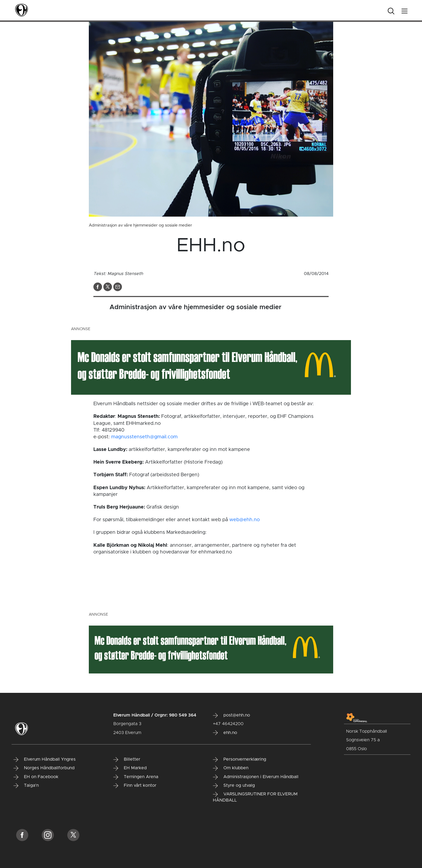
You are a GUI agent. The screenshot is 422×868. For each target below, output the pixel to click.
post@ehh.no (231, 715)
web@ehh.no (245, 520)
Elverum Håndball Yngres (45, 760)
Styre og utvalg (234, 786)
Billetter (127, 760)
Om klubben (231, 768)
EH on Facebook (36, 777)
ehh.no (225, 733)
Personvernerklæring (240, 760)
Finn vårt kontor (135, 786)
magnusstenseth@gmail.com (144, 437)
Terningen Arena (136, 777)
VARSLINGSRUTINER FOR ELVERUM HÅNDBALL (255, 797)
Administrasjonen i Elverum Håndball (256, 777)
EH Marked (130, 768)
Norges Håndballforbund (44, 768)
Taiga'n (26, 786)
